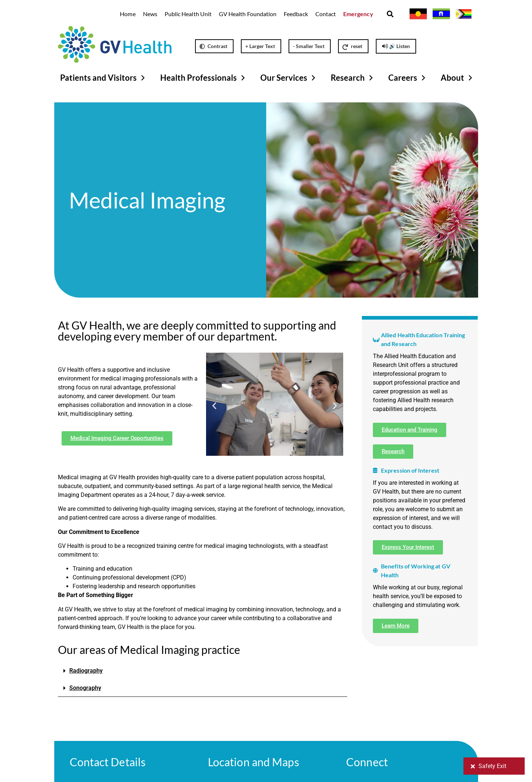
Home (128, 14)
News (150, 14)
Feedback (296, 14)
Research (353, 78)
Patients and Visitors (104, 78)
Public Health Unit (188, 14)
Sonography (85, 688)
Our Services (289, 78)
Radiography (86, 671)
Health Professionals (204, 78)
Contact (326, 14)
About (458, 78)
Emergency (358, 14)
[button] (390, 14)
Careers (408, 78)
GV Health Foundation (248, 14)
